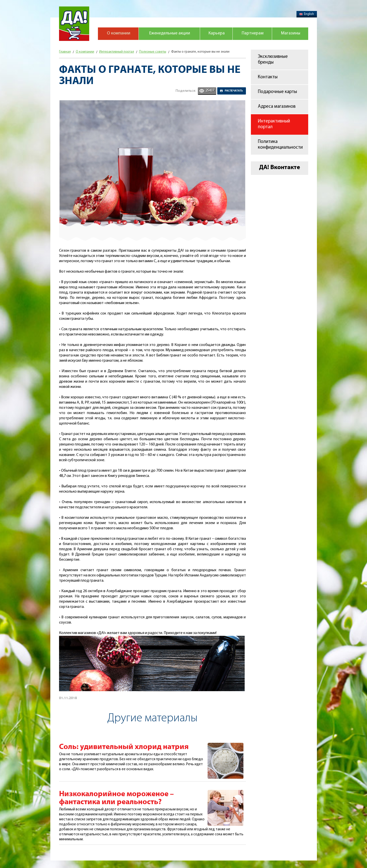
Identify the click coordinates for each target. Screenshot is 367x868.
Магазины (290, 34)
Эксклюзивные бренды (273, 60)
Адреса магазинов (277, 107)
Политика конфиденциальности (280, 145)
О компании (118, 34)
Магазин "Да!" (74, 24)
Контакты (268, 77)
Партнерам (252, 34)
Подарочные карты (277, 92)
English (307, 14)
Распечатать (234, 91)
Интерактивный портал (274, 124)
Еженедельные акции (169, 34)
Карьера (216, 34)
